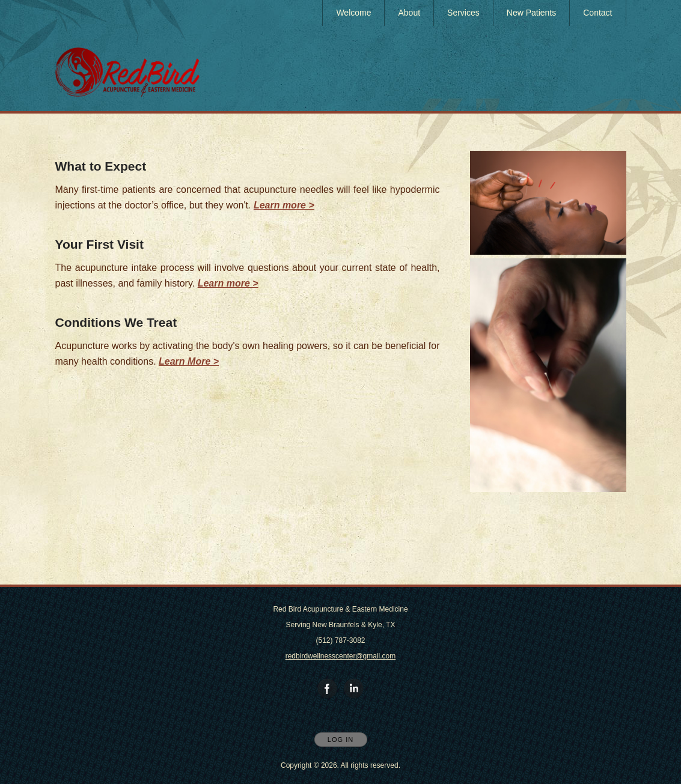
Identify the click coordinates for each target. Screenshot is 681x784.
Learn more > (228, 283)
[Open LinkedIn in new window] (354, 689)
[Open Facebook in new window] (328, 689)
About (409, 13)
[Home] (127, 72)
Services (463, 13)
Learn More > (189, 361)
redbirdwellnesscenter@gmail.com (341, 656)
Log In (340, 740)
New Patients (531, 13)
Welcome (353, 13)
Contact (597, 13)
